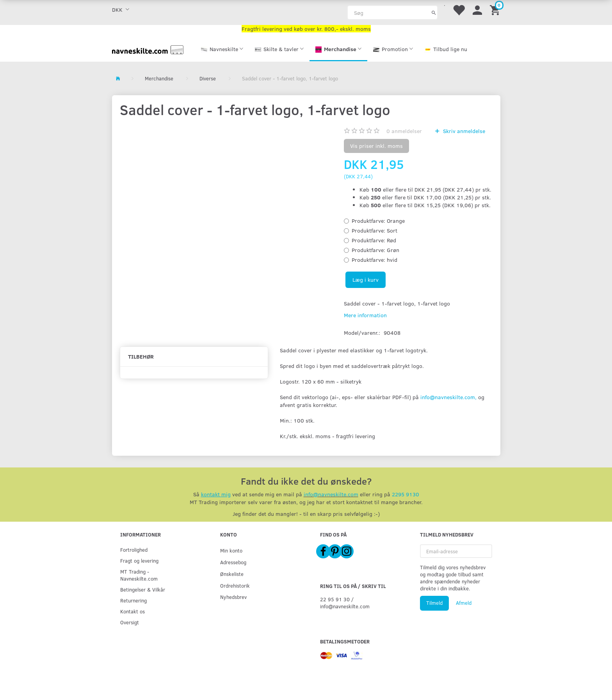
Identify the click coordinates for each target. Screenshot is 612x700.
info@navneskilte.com (331, 494)
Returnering (133, 600)
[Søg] (434, 12)
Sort (374, 230)
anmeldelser (404, 131)
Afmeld (464, 603)
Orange (378, 221)
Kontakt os (133, 611)
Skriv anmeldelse (463, 131)
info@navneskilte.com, (448, 397)
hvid (374, 260)
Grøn (375, 250)
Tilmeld (434, 603)
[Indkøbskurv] (496, 10)
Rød (374, 240)
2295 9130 (406, 494)
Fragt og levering (139, 561)
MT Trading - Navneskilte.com (139, 575)
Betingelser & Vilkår (143, 589)
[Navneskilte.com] (148, 49)
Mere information (365, 315)
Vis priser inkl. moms (376, 146)
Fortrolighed (134, 550)
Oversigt (130, 622)
